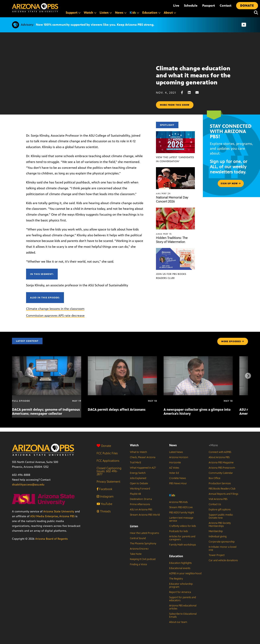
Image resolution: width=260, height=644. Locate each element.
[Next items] (248, 376)
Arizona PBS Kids (178, 502)
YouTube (104, 504)
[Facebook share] (184, 93)
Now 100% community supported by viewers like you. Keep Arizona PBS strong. (95, 25)
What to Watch (138, 452)
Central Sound (138, 538)
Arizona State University (59, 511)
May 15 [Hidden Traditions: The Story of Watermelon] (164, 234)
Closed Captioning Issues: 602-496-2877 (109, 471)
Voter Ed (174, 473)
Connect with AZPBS (220, 452)
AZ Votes (174, 468)
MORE (233, 341)
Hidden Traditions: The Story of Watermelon (172, 240)
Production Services (220, 483)
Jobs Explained (138, 478)
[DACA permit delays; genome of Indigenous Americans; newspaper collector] (47, 358)
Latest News (176, 452)
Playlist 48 (135, 494)
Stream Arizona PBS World (145, 515)
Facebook (104, 489)
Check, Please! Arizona (143, 457)
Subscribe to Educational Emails (183, 615)
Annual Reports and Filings (223, 494)
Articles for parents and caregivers (182, 538)
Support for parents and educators (183, 599)
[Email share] (199, 93)
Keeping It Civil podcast (143, 559)
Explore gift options (220, 510)
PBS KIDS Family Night (182, 513)
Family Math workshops (183, 545)
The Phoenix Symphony (143, 544)
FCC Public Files (107, 453)
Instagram (105, 496)
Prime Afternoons (140, 504)
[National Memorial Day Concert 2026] (175, 169)
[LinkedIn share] (191, 93)
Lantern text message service (181, 519)
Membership (216, 531)
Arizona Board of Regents (52, 539)
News (173, 445)
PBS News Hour (178, 483)
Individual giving (218, 536)
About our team (178, 622)
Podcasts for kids (179, 531)
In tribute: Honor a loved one (223, 548)
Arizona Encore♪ (139, 549)
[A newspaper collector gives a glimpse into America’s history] (198, 358)
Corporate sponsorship (222, 542)
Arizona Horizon (179, 457)
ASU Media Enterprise (44, 516)
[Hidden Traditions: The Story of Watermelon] (175, 210)
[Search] (255, 13)
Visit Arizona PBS (218, 499)
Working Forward (140, 489)
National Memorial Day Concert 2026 (172, 199)
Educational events (180, 568)
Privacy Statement (108, 482)
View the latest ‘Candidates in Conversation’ (175, 159)
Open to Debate (139, 483)
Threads (104, 511)
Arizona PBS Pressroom (222, 468)
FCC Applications (108, 461)
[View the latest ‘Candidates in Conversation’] (175, 133)
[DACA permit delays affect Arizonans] (122, 358)
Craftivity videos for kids (183, 526)
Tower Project (217, 555)
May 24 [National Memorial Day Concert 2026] (163, 194)
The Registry (176, 579)
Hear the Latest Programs (144, 533)
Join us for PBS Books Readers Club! (171, 276)
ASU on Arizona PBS (141, 510)
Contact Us (215, 504)
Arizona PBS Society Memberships (220, 525)
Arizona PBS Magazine (221, 463)
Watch (134, 445)
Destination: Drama (141, 499)
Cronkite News (178, 478)
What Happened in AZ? (143, 468)
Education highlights (180, 563)
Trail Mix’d (135, 463)
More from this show (175, 105)
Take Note (136, 554)
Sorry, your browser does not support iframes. (78, 84)
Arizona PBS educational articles (183, 607)
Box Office (214, 478)
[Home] (35, 8)
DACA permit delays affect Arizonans (117, 410)
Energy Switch (138, 473)
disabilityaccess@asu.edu (28, 485)
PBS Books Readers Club (222, 489)
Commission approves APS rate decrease (55, 316)
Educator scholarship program (181, 585)
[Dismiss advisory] (244, 25)
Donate (104, 446)
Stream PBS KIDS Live (181, 507)
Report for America (180, 592)
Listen (134, 526)
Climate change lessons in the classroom (55, 309)
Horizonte (175, 463)
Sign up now (231, 183)
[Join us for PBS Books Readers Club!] (175, 250)
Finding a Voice (138, 564)
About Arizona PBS (219, 457)
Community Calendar (221, 473)
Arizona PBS (67, 516)
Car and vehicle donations (223, 560)
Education (176, 556)
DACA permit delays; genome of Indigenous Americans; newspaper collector (46, 412)
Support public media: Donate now (221, 516)
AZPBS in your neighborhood (185, 573)
